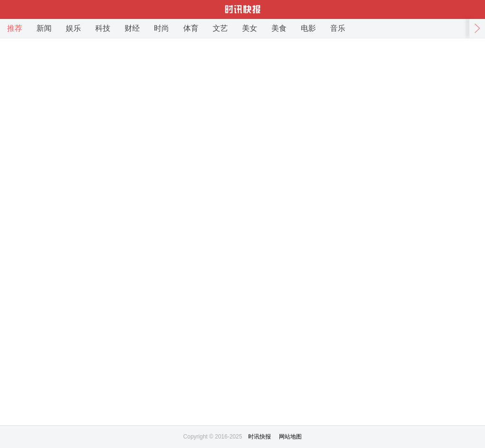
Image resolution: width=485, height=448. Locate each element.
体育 (191, 28)
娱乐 (73, 28)
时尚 (162, 28)
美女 (250, 28)
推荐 (15, 28)
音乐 (338, 28)
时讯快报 (260, 437)
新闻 (44, 28)
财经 (132, 28)
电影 (308, 28)
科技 (103, 28)
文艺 (220, 28)
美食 (279, 28)
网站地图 (290, 437)
